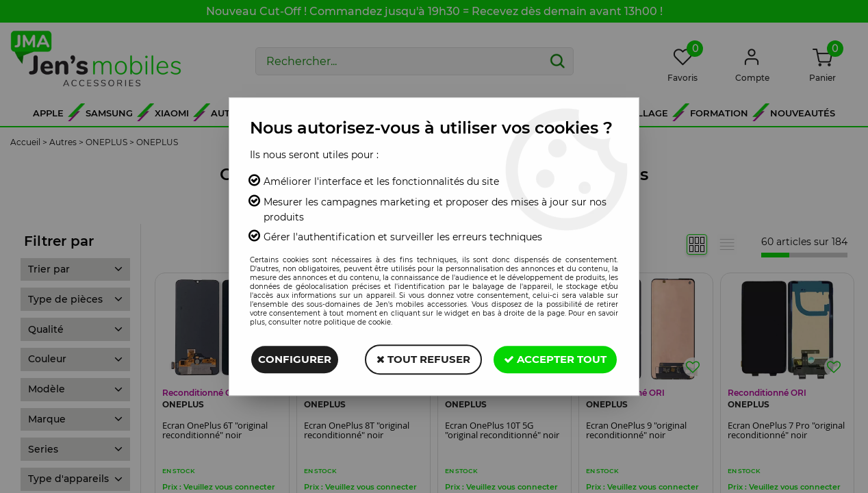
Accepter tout (555, 359)
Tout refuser (423, 359)
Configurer (295, 359)
